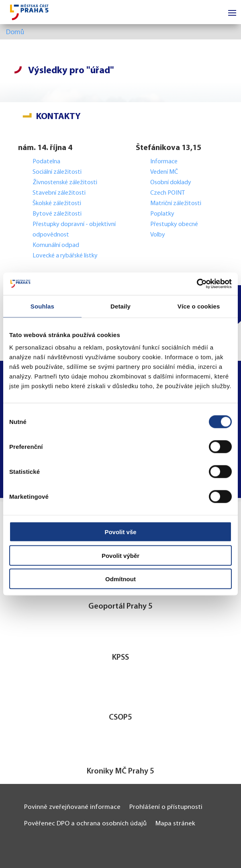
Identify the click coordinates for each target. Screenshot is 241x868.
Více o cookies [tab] (199, 306)
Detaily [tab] (120, 306)
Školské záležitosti (57, 204)
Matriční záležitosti (176, 204)
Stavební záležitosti (59, 193)
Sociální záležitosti (57, 172)
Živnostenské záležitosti (65, 183)
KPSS (120, 658)
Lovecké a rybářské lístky (66, 256)
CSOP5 (120, 718)
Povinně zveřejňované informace (72, 807)
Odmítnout (120, 579)
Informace (164, 162)
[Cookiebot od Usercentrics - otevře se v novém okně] (197, 284)
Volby (158, 235)
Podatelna (46, 162)
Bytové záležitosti (57, 214)
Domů (15, 32)
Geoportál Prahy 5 (120, 607)
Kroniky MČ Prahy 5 (120, 771)
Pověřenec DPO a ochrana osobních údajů (85, 824)
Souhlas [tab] (42, 306)
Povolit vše (120, 532)
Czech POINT (167, 193)
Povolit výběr (120, 555)
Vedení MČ (164, 172)
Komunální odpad (56, 245)
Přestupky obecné (174, 224)
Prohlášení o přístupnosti (166, 807)
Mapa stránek (175, 824)
